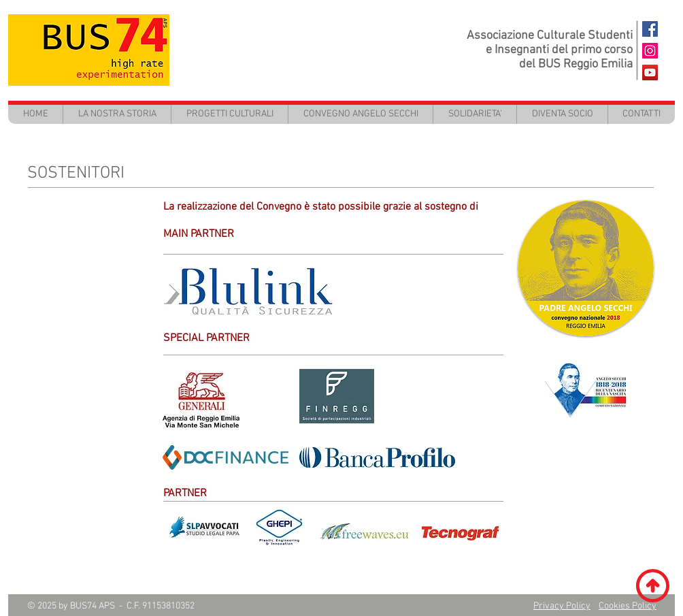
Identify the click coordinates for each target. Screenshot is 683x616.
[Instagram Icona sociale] (650, 51)
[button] (229, 114)
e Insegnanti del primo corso (559, 50)
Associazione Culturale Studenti (550, 36)
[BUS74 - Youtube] (650, 72)
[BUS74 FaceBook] (650, 29)
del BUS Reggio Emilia (576, 64)
